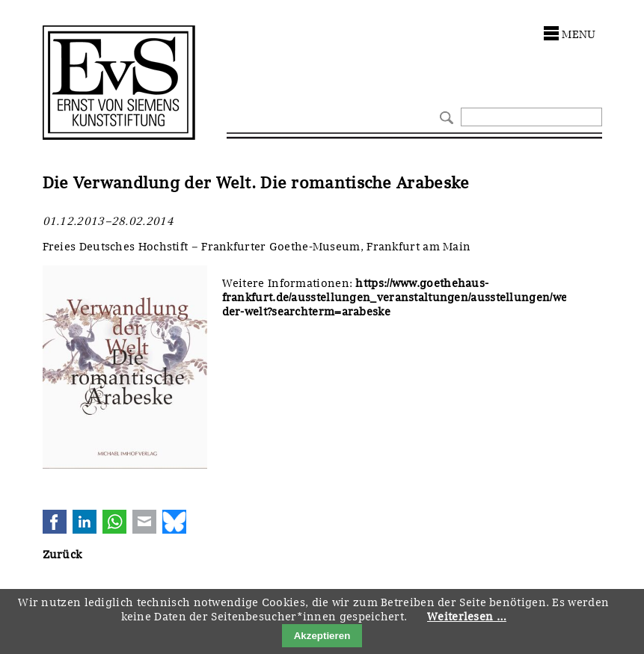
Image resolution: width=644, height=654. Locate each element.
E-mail (144, 522)
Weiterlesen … (467, 617)
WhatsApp (114, 522)
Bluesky (174, 522)
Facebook (55, 522)
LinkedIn (85, 522)
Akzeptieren (322, 636)
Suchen (445, 116)
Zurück (62, 555)
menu (579, 34)
